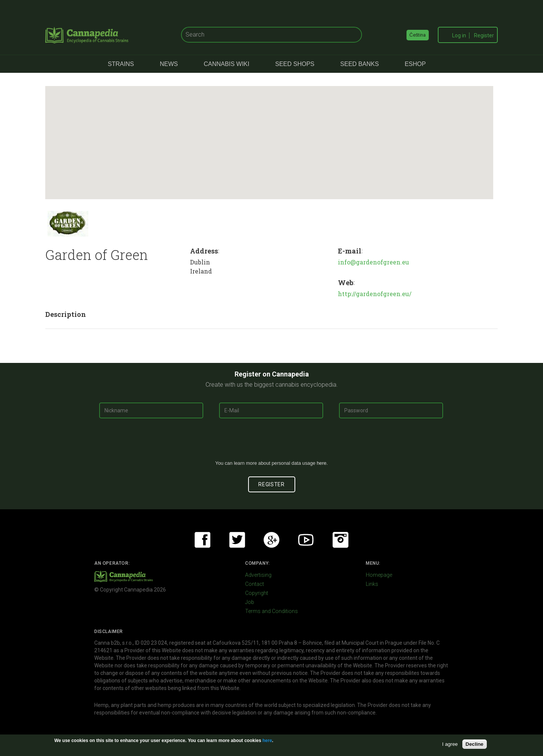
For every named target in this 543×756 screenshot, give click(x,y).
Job (250, 602)
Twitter (237, 540)
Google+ (271, 540)
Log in (459, 35)
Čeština (418, 35)
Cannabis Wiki (226, 64)
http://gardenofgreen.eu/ (375, 294)
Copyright (257, 593)
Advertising (258, 575)
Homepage (379, 575)
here (322, 463)
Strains (121, 64)
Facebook (202, 540)
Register (484, 35)
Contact (255, 584)
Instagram (341, 540)
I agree (450, 744)
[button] (267, 136)
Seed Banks (359, 64)
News (169, 64)
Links (372, 584)
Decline (475, 744)
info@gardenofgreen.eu (374, 262)
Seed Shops (295, 64)
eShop (415, 64)
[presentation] (271, 442)
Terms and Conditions (271, 611)
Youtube (306, 540)
